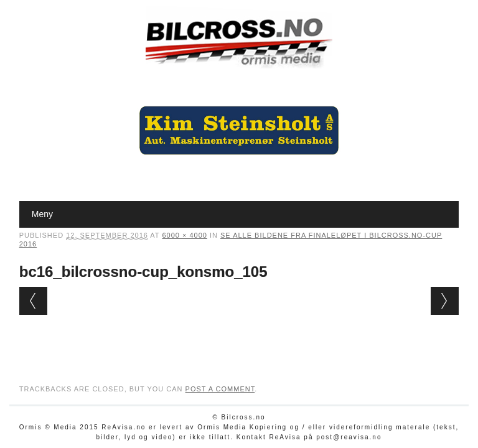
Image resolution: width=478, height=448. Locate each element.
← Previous (33, 301)
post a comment (220, 389)
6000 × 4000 (184, 235)
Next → (445, 301)
